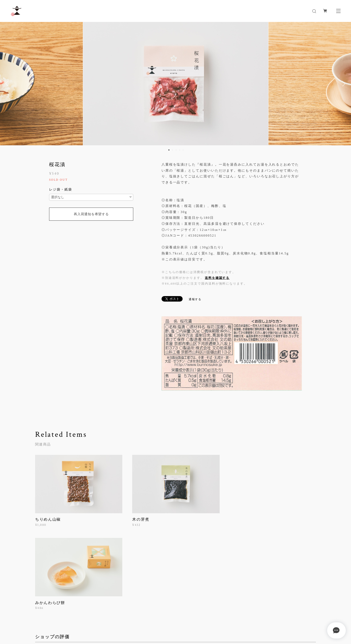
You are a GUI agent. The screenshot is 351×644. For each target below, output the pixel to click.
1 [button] (169, 150)
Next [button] (343, 84)
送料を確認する (217, 278)
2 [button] (172, 150)
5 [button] (183, 150)
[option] (176, 84)
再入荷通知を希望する (91, 214)
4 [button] (180, 150)
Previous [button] (8, 84)
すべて (52, 566)
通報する (195, 299)
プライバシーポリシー (58, 614)
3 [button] (176, 150)
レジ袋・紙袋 (61, 189)
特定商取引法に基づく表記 (100, 614)
